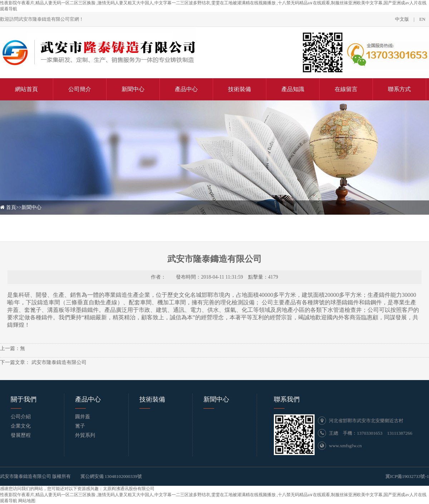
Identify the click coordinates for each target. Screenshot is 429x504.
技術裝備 (152, 399)
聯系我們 (287, 399)
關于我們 (24, 399)
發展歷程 (21, 435)
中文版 (402, 19)
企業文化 (21, 426)
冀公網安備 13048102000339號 (111, 476)
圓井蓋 (83, 417)
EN (422, 19)
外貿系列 (85, 435)
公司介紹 (21, 417)
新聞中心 (31, 207)
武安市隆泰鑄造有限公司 (58, 362)
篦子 (80, 426)
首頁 (11, 207)
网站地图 (27, 501)
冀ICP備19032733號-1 (407, 476)
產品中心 (88, 399)
